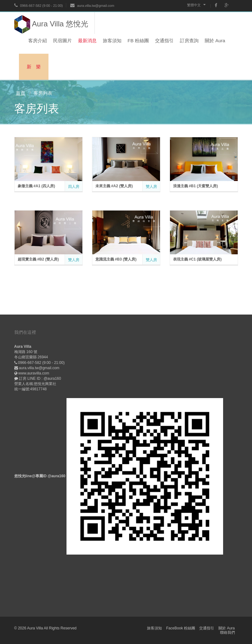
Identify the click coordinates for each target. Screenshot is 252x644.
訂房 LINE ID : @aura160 (40, 379)
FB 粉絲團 (138, 41)
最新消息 (87, 41)
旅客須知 (112, 41)
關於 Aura (215, 41)
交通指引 (164, 41)
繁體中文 (196, 5)
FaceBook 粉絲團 (181, 628)
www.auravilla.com (34, 373)
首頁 (21, 93)
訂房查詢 (189, 41)
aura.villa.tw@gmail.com (92, 6)
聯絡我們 (227, 633)
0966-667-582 (28, 6)
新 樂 (34, 67)
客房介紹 (38, 41)
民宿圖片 (62, 41)
